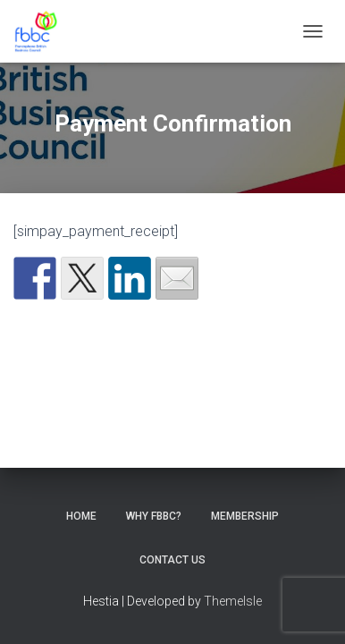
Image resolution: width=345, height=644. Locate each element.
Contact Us (172, 560)
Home (81, 516)
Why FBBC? (154, 516)
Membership (245, 516)
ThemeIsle (233, 601)
